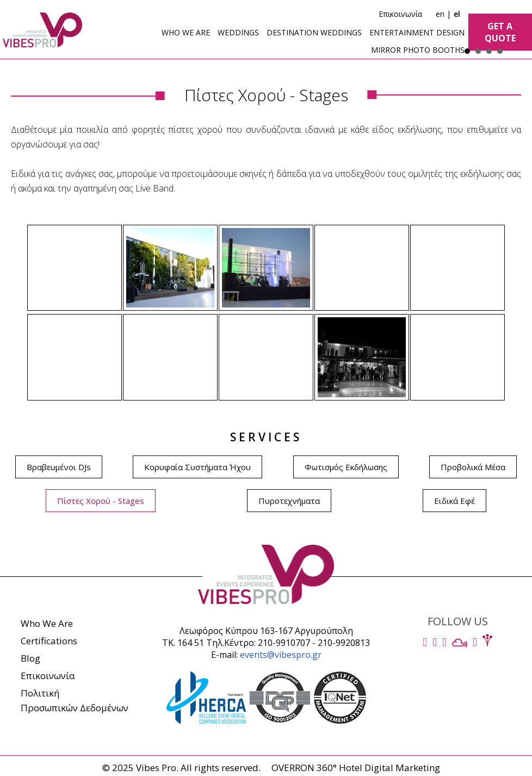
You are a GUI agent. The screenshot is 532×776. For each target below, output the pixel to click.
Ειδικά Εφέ (454, 501)
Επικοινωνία (400, 14)
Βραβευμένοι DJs (59, 467)
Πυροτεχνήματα (289, 501)
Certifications (49, 641)
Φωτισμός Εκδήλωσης (346, 467)
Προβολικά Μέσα (473, 467)
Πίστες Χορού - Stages (101, 501)
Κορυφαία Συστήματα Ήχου (197, 467)
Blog (30, 658)
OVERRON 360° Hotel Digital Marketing (356, 768)
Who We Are (47, 623)
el (457, 14)
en (440, 14)
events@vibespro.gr (281, 655)
